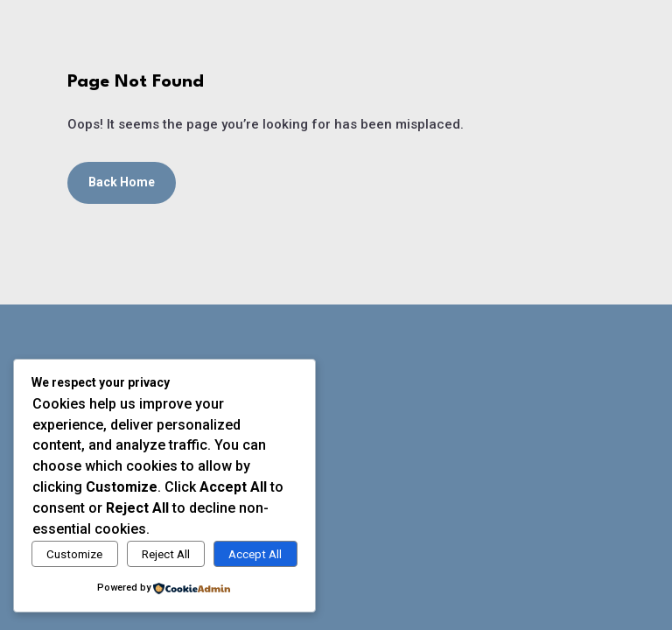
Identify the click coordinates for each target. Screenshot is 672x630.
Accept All (255, 554)
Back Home (122, 182)
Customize (74, 554)
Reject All (166, 554)
